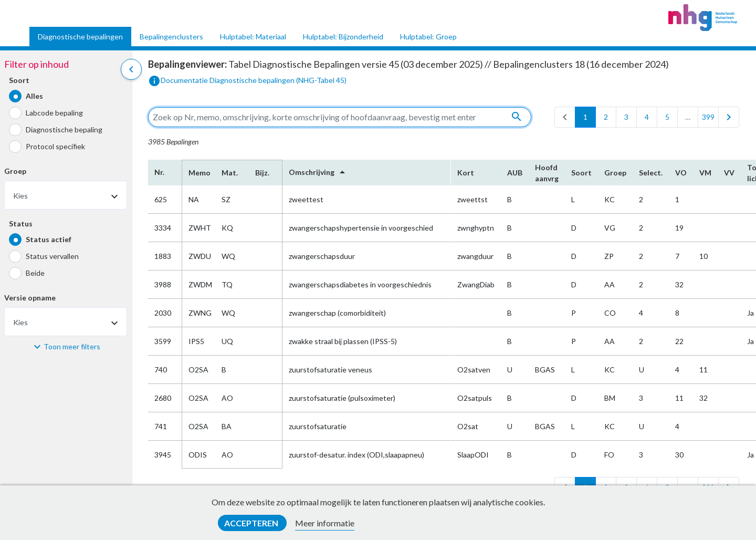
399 (708, 117)
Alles (34, 96)
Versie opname (30, 298)
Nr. (159, 172)
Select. (651, 173)
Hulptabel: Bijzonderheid (343, 37)
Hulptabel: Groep (428, 37)
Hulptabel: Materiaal (253, 37)
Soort (19, 80)
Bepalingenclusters (171, 37)
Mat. (230, 173)
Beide (35, 273)
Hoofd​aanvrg (547, 173)
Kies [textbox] (20, 196)
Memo (199, 173)
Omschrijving (319, 172)
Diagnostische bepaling (64, 129)
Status (21, 224)
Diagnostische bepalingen (80, 37)
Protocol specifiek (55, 146)
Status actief (49, 239)
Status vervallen (52, 256)
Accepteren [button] (252, 523)
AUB (515, 173)
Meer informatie (325, 523)
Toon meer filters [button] (72, 346)
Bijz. (262, 173)
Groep (15, 171)
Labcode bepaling (54, 113)
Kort (466, 173)
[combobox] (66, 195)
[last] (729, 117)
